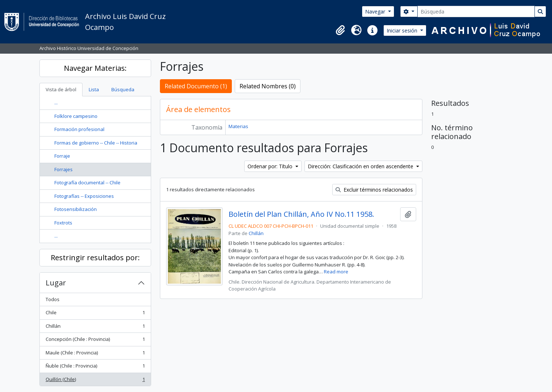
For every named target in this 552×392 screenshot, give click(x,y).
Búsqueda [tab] (123, 89)
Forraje (62, 156)
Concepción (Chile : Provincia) (95, 341)
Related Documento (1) (196, 86)
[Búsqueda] (476, 11)
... (56, 103)
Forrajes (64, 169)
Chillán (95, 328)
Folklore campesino (76, 116)
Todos (53, 299)
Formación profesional (79, 129)
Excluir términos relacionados (374, 190)
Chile (95, 314)
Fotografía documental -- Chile (87, 182)
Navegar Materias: (95, 68)
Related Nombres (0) (268, 86)
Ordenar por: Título (271, 166)
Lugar (56, 283)
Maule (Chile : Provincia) (95, 354)
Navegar (376, 11)
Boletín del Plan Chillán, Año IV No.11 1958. (301, 214)
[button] (340, 30)
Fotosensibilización (76, 209)
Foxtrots (63, 223)
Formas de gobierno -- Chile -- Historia (96, 143)
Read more (336, 272)
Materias (238, 126)
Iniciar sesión (403, 30)
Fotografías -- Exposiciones (84, 196)
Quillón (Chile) (95, 381)
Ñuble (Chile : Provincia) (95, 367)
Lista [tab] (94, 89)
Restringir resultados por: (95, 258)
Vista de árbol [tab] (61, 89)
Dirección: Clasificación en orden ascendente (361, 166)
